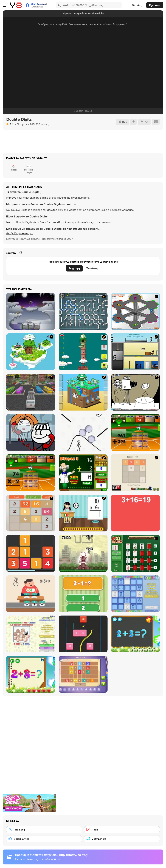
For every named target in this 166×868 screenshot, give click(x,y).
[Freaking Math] (135, 513)
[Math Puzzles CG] (83, 674)
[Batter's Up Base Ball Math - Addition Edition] (135, 432)
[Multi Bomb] (83, 553)
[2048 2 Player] (135, 473)
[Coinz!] (31, 634)
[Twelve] (31, 553)
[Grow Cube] (83, 392)
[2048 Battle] (31, 513)
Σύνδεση (92, 268)
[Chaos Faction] (31, 311)
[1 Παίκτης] (44, 830)
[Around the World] (83, 513)
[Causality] (135, 352)
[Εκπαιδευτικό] (44, 839)
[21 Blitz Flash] (135, 553)
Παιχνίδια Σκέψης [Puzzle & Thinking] (29, 239)
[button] (19, 233)
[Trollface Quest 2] (135, 392)
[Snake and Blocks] (83, 634)
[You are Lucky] (31, 352)
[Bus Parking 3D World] (31, 392)
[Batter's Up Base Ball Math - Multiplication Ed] (31, 473)
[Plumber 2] (83, 311)
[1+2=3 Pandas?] (83, 594)
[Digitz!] (135, 594)
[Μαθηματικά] (122, 839)
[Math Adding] (83, 473)
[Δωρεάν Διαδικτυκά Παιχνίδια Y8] (16, 5)
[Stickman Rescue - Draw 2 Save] (83, 432)
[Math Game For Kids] (135, 634)
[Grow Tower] (83, 352)
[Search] (59, 5)
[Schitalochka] (31, 674)
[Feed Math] (31, 594)
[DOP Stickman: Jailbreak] (31, 432)
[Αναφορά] (144, 122)
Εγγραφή (155, 5)
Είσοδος (137, 5)
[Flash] (122, 830)
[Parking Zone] (135, 311)
